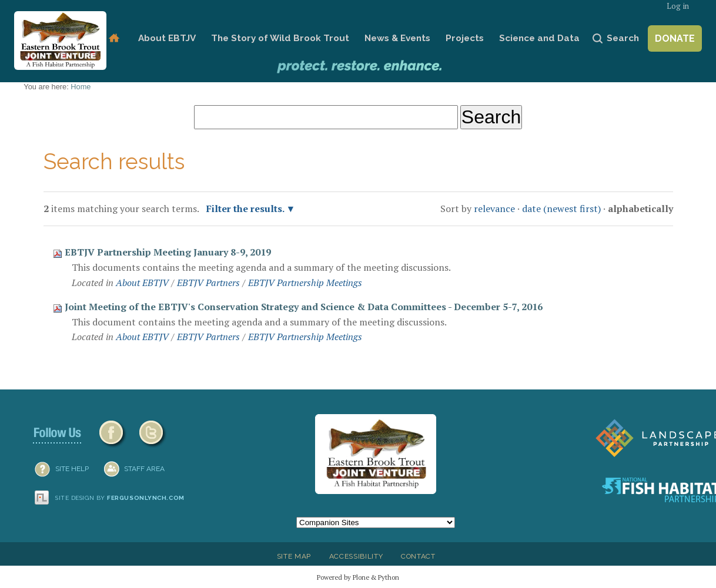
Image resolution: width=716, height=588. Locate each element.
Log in (678, 6)
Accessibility (356, 556)
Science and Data (539, 38)
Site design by (120, 498)
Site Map (294, 556)
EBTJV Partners (208, 283)
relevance (494, 209)
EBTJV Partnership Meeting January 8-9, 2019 (168, 252)
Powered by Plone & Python (358, 577)
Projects (465, 38)
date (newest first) (561, 209)
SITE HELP (72, 469)
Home (114, 38)
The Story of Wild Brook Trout (280, 38)
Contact (418, 556)
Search (623, 38)
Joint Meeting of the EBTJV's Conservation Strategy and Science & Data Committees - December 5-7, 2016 (304, 307)
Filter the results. (246, 209)
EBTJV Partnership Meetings (305, 283)
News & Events (397, 38)
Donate (675, 38)
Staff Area (144, 469)
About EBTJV (167, 38)
